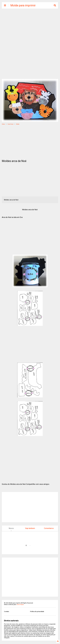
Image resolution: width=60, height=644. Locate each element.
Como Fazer (11, 124)
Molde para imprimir (23, 5)
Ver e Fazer (20, 605)
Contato (7, 612)
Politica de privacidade (37, 612)
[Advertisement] (30, 27)
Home (3, 124)
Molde (18, 124)
